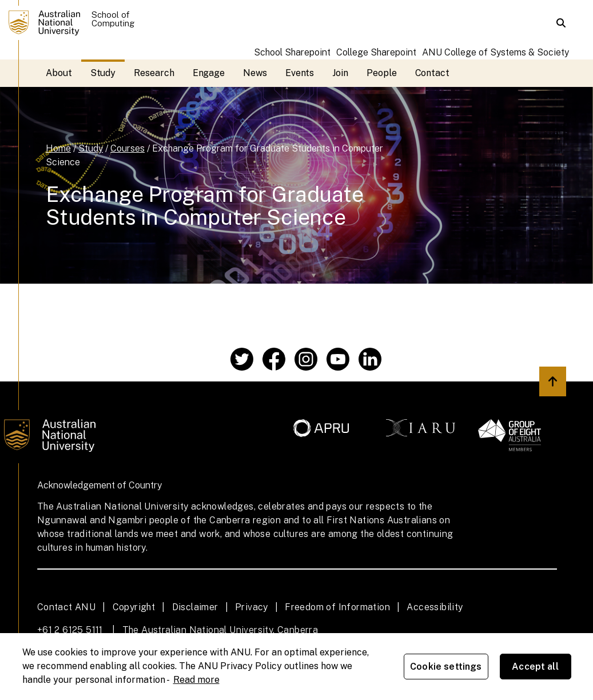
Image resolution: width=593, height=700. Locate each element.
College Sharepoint (376, 52)
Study (103, 73)
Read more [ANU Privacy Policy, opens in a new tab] (196, 680)
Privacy (252, 607)
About (59, 73)
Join (340, 73)
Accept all (535, 667)
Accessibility (435, 607)
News (255, 73)
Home (58, 148)
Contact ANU (66, 607)
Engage (209, 73)
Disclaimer (195, 607)
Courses (128, 148)
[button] (561, 23)
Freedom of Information (337, 607)
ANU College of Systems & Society (496, 52)
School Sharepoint (292, 52)
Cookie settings (446, 667)
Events (300, 73)
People (382, 73)
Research (154, 73)
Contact (432, 73)
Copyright (134, 607)
